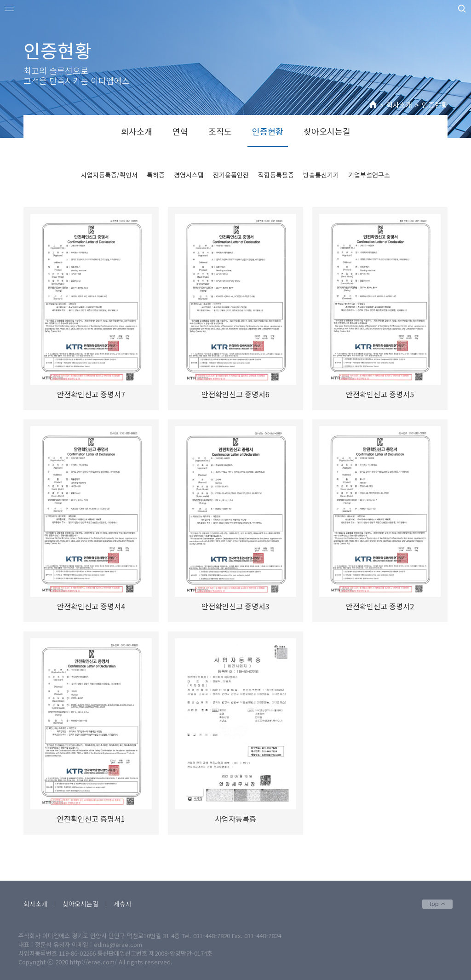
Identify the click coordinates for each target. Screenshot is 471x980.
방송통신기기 (321, 175)
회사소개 (399, 105)
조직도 (220, 131)
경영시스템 (189, 175)
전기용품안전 (231, 175)
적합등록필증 (276, 175)
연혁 (180, 131)
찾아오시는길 (327, 131)
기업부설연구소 (369, 175)
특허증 (156, 175)
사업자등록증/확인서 (109, 175)
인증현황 (435, 105)
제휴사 (123, 904)
